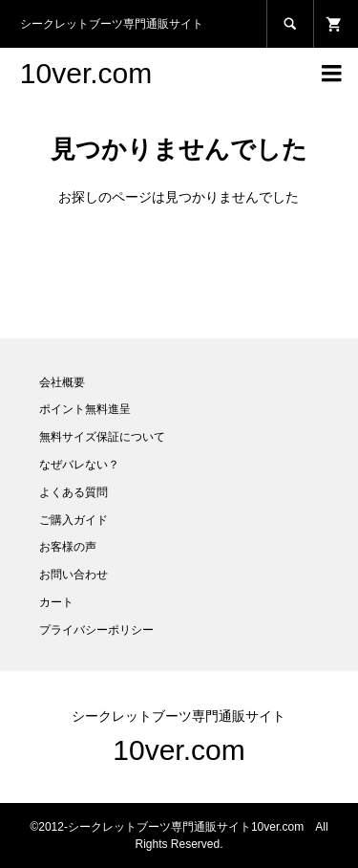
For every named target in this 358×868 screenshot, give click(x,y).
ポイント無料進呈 (85, 409)
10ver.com (86, 73)
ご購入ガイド (74, 520)
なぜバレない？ (79, 465)
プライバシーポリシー (96, 630)
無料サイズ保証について (102, 437)
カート (56, 602)
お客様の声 (68, 547)
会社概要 (62, 382)
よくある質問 (74, 492)
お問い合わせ (74, 575)
